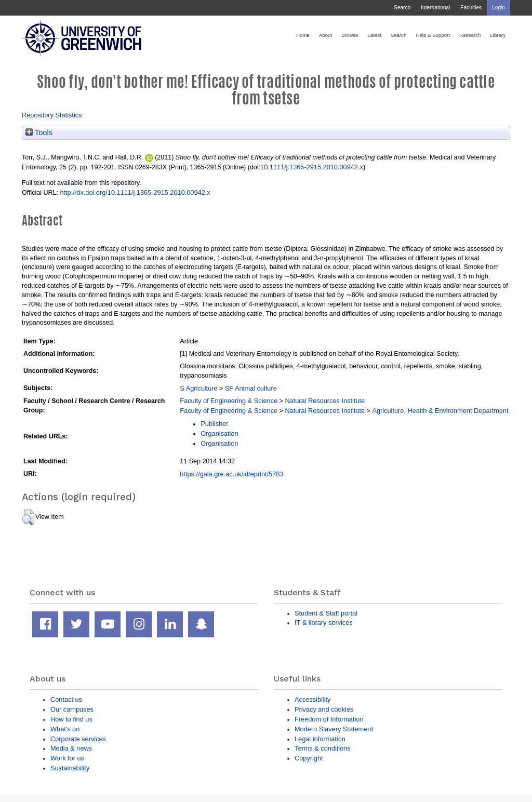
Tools (39, 132)
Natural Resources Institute (325, 401)
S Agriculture (198, 388)
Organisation (219, 433)
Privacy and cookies (324, 709)
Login (498, 8)
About (325, 35)
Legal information (320, 739)
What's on (65, 729)
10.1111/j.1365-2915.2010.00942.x (312, 167)
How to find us (71, 719)
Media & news (71, 748)
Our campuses (72, 709)
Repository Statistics (52, 115)
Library (498, 35)
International (435, 8)
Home (303, 35)
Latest (374, 35)
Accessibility (312, 699)
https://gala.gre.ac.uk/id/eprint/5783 (231, 474)
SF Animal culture (251, 388)
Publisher (214, 424)
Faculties (471, 8)
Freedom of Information (329, 719)
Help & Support (433, 35)
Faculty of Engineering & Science (229, 401)
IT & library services (324, 623)
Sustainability (70, 768)
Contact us (66, 699)
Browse (350, 35)
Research (470, 35)
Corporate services (78, 739)
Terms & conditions (323, 748)
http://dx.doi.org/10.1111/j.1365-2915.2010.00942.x (135, 192)
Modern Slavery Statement (334, 729)
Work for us (67, 758)
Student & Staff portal (326, 613)
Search (402, 8)
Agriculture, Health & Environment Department (440, 411)
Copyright (309, 758)
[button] (28, 517)
